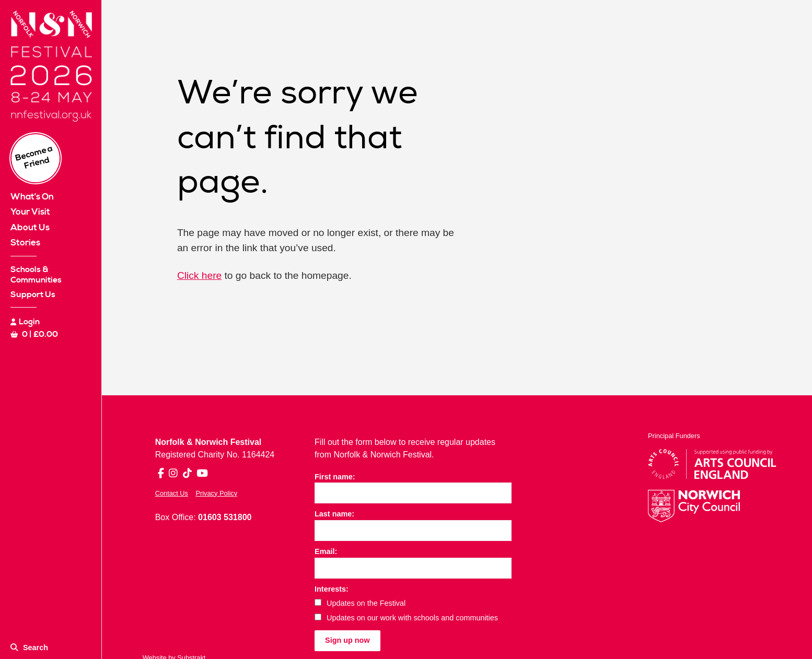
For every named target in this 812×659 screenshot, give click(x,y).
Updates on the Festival (360, 603)
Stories (25, 243)
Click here (199, 275)
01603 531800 (225, 517)
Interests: (332, 589)
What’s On (32, 197)
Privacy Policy (216, 493)
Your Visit (30, 212)
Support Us (33, 295)
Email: (326, 551)
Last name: (334, 514)
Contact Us (172, 493)
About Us (30, 228)
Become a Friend (34, 157)
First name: (335, 477)
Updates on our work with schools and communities (406, 618)
